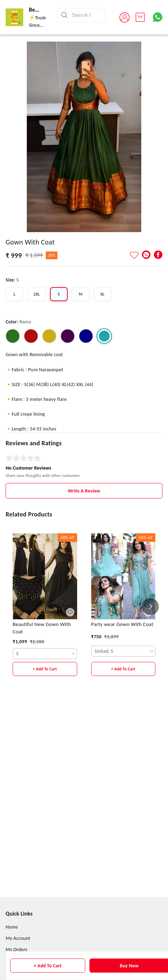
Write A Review (84, 579)
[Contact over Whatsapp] (158, 17)
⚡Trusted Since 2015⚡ (40, 25)
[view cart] (140, 17)
